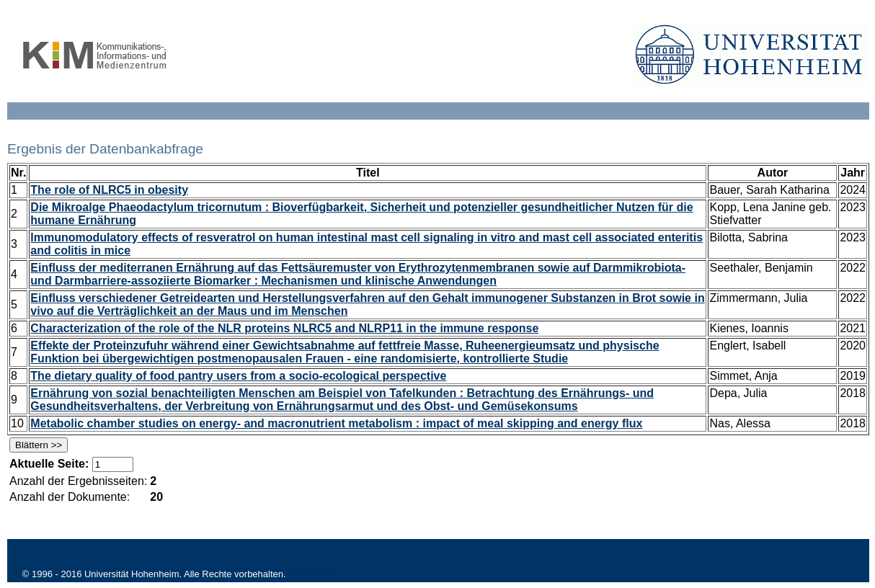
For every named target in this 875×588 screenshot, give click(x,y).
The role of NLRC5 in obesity (109, 190)
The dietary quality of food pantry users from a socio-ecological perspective (238, 376)
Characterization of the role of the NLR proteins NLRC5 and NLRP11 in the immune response (284, 328)
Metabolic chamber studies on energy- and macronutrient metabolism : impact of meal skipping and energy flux (336, 423)
